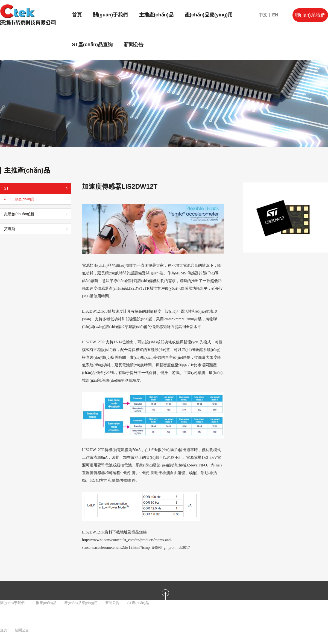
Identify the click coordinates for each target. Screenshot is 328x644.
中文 (263, 15)
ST (6, 188)
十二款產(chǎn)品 (21, 199)
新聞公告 (134, 45)
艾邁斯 (10, 229)
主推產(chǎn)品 (156, 15)
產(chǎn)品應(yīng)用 (209, 15)
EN (275, 15)
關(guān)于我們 (110, 15)
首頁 (77, 15)
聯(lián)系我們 (310, 15)
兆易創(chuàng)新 (19, 214)
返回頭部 (165, 612)
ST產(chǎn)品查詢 (92, 45)
